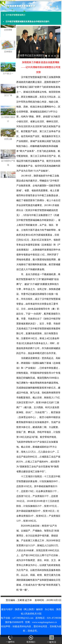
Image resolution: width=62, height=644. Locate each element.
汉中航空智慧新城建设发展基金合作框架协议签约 (27, 22)
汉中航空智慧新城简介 (16, 15)
